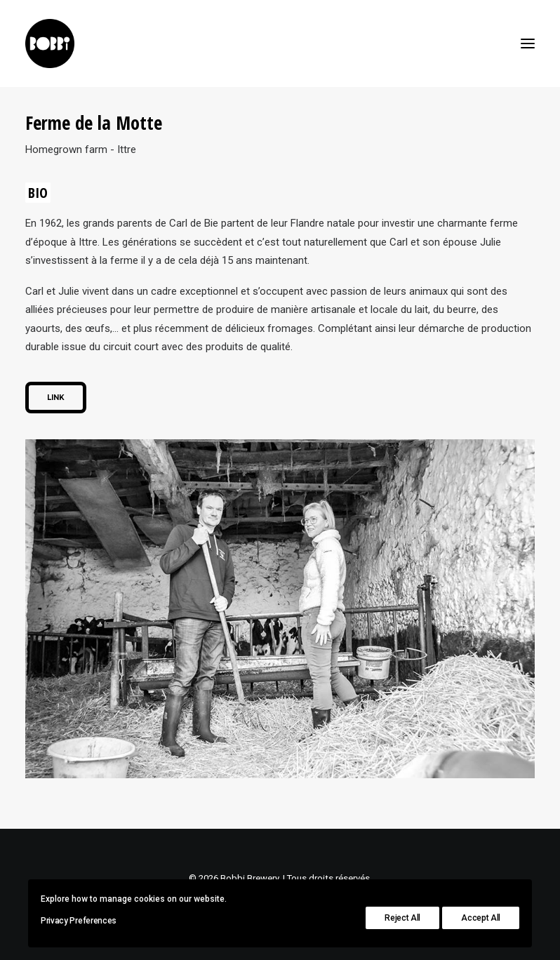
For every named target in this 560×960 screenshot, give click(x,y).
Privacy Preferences (79, 921)
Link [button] (56, 398)
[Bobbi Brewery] (50, 44)
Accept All (481, 918)
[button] (528, 44)
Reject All (402, 918)
